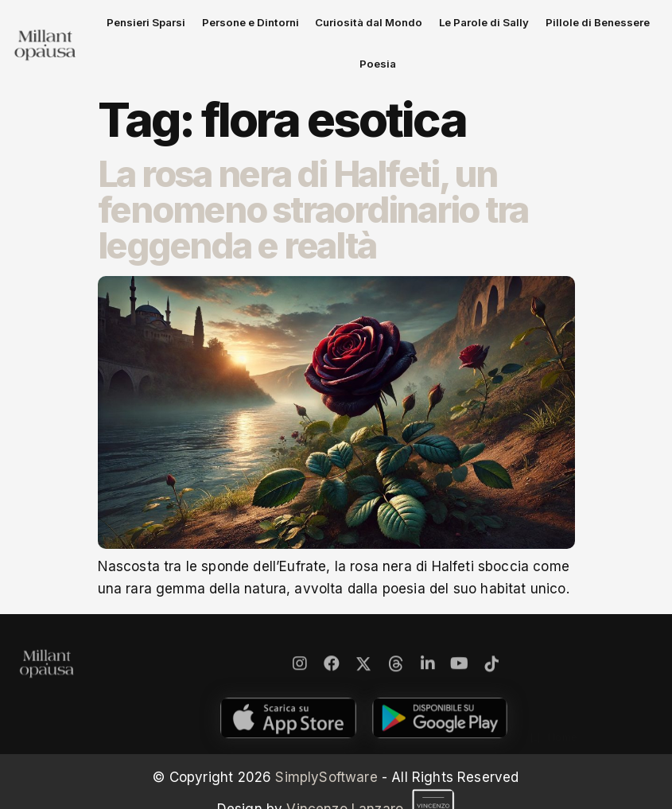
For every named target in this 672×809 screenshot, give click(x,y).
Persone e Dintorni (249, 27)
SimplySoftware (326, 742)
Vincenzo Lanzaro (371, 774)
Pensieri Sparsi (160, 27)
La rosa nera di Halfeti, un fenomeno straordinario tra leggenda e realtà (313, 175)
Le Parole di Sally (448, 27)
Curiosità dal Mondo (350, 27)
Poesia (618, 27)
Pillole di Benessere (545, 27)
